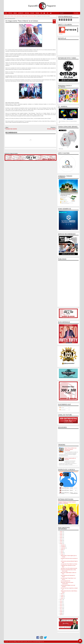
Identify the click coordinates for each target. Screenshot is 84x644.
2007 (61, 615)
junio (62, 553)
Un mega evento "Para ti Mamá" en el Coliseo (22, 21)
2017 (61, 600)
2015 (61, 603)
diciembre (63, 545)
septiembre (63, 548)
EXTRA (6, 13)
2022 (61, 538)
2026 (61, 532)
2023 (61, 536)
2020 (61, 541)
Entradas (62, 408)
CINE (41, 13)
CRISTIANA (27, 13)
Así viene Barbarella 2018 (65, 581)
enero (62, 598)
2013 (61, 606)
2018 (61, 544)
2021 (61, 539)
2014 (61, 604)
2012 (61, 607)
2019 (61, 542)
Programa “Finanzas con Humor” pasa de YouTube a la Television (67, 503)
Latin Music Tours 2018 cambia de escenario (69, 568)
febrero (62, 597)
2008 (61, 613)
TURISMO (37, 13)
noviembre (63, 547)
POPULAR (10, 13)
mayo (62, 554)
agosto (62, 550)
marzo (62, 595)
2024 (61, 535)
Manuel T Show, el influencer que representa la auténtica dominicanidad (71, 449)
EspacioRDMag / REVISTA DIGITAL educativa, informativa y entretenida (24, 642)
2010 (61, 610)
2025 (61, 533)
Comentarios (62, 410)
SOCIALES (32, 13)
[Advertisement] (68, 283)
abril (62, 594)
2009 (61, 612)
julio (62, 551)
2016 (61, 601)
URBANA (15, 13)
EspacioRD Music (62, 495)
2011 (61, 609)
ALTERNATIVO (21, 13)
